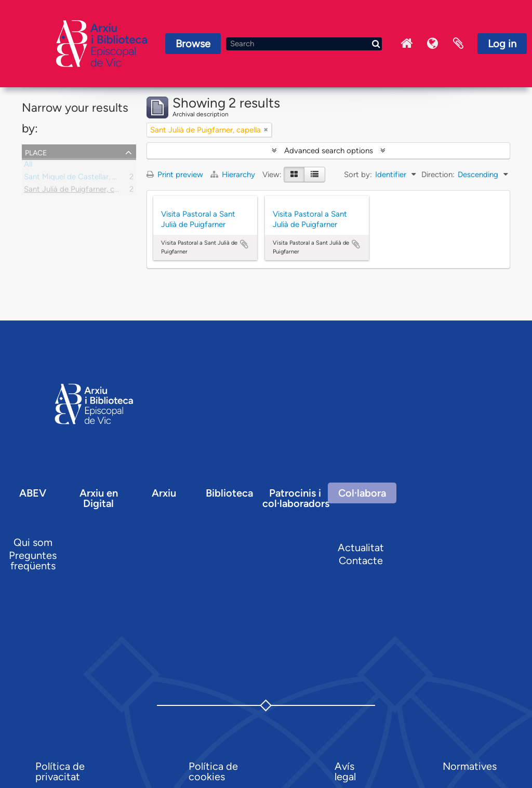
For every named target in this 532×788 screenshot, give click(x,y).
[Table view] (315, 175)
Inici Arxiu (406, 44)
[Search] (304, 44)
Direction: (438, 175)
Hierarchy (234, 175)
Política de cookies (213, 771)
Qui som (33, 542)
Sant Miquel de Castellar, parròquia (85, 179)
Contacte (361, 560)
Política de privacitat (60, 771)
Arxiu (164, 493)
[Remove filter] (266, 130)
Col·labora (362, 493)
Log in (502, 44)
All (28, 166)
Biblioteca (229, 493)
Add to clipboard (244, 244)
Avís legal (345, 771)
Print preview (175, 175)
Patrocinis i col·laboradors (296, 498)
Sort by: (358, 175)
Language (432, 44)
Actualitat (361, 547)
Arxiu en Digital (99, 498)
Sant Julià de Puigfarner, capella (79, 191)
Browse (193, 44)
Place (36, 152)
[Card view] (294, 175)
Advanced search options (329, 151)
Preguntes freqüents (33, 560)
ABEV (33, 493)
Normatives (470, 766)
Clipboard (458, 44)
